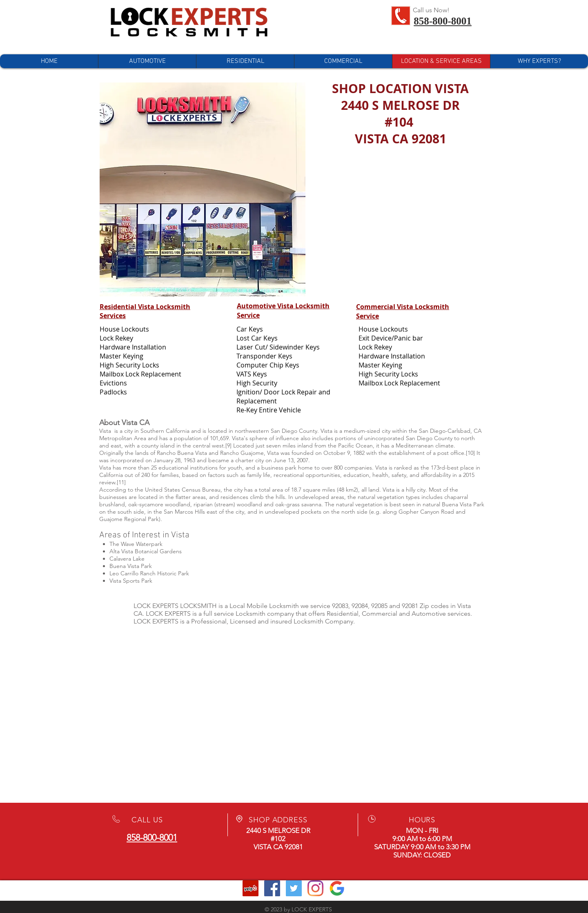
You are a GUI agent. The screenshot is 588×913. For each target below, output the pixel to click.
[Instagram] (315, 888)
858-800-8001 (443, 21)
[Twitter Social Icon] (294, 888)
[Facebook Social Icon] (272, 888)
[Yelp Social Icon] (251, 888)
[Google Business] (337, 888)
